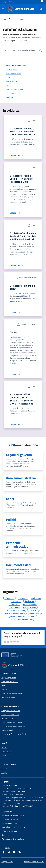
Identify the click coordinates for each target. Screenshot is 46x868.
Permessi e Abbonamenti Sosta (14, 734)
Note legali (6, 835)
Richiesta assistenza (10, 819)
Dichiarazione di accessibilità (13, 839)
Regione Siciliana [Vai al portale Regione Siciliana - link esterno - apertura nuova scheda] (9, 2)
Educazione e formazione (12, 722)
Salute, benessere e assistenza (14, 726)
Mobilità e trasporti (9, 718)
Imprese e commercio (10, 715)
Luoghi (4, 773)
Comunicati (6, 751)
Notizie (4, 747)
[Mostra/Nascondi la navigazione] (3, 9)
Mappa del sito (7, 862)
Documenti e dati (8, 697)
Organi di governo (9, 678)
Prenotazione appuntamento (13, 815)
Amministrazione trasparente (13, 827)
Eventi (4, 769)
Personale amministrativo (12, 693)
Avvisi (4, 755)
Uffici (3, 685)
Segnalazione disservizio (11, 823)
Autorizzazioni (7, 730)
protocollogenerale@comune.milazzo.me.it (25, 800)
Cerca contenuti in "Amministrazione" (20, 50)
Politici (4, 689)
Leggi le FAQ (7, 811)
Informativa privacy (9, 831)
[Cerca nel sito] (41, 9)
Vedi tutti (9, 98)
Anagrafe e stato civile (11, 711)
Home (5, 19)
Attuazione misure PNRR (34, 862)
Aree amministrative (10, 682)
